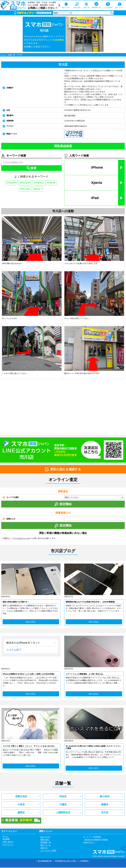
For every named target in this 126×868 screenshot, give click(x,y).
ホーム (3, 55)
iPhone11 (39, 183)
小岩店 (21, 805)
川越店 (63, 805)
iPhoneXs (11, 183)
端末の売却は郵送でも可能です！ (16, 602)
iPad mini (25, 189)
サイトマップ (8, 845)
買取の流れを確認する (63, 469)
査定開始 (63, 504)
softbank (97, 840)
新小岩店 (105, 797)
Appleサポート (89, 843)
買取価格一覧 (46, 843)
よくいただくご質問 (48, 851)
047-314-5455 (70, 115)
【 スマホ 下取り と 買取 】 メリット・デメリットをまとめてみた (29, 746)
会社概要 (6, 839)
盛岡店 (21, 813)
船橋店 (105, 805)
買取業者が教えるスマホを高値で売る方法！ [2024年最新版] (90, 602)
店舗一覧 (11, 55)
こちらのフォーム (22, 538)
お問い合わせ (8, 842)
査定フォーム (46, 845)
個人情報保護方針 (45, 861)
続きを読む (31, 622)
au (92, 840)
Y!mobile (104, 840)
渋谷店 (63, 797)
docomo (88, 840)
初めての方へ (46, 837)
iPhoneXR (25, 183)
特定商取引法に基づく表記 (66, 861)
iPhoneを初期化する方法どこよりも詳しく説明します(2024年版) (28, 674)
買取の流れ (45, 840)
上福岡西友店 (63, 813)
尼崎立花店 (21, 797)
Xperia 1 (38, 189)
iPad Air (52, 183)
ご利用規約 (84, 861)
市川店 (105, 813)
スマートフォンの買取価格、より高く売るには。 (85, 674)
